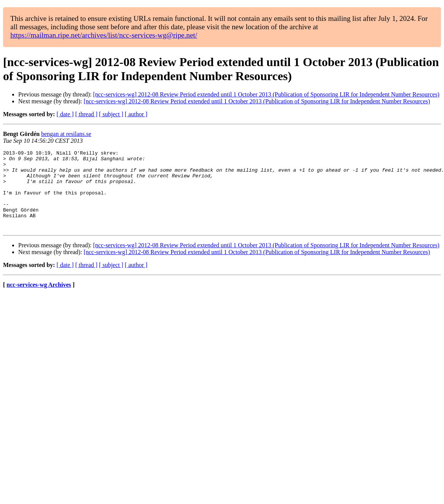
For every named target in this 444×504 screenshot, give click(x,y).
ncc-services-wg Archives (39, 301)
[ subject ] (111, 114)
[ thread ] (86, 114)
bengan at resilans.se (66, 134)
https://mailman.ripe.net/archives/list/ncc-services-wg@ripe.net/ (104, 35)
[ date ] (65, 114)
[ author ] (136, 114)
